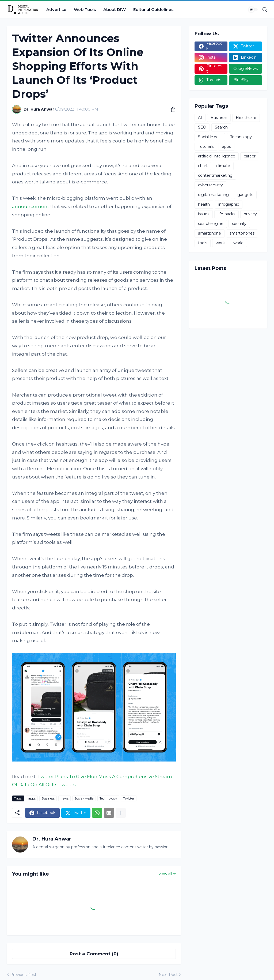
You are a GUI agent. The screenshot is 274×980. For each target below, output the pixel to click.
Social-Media (84, 798)
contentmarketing (215, 175)
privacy (250, 214)
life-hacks (227, 214)
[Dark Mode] (253, 10)
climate (223, 166)
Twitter (129, 798)
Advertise (56, 10)
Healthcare (246, 118)
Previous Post (23, 975)
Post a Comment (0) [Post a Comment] (94, 954)
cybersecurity (210, 185)
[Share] (171, 109)
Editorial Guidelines (153, 10)
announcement (31, 206)
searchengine (211, 224)
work (220, 243)
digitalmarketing (213, 195)
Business (48, 798)
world (238, 243)
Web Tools (85, 10)
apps (32, 798)
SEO (202, 127)
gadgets (245, 195)
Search (221, 127)
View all (165, 874)
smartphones (242, 233)
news (64, 798)
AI (200, 118)
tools (203, 243)
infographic (229, 204)
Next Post (168, 975)
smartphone (210, 233)
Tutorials (206, 146)
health (204, 204)
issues (204, 214)
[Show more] (121, 813)
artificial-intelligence (217, 156)
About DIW (115, 10)
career (250, 156)
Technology (108, 798)
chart (203, 166)
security (239, 224)
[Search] (263, 10)
